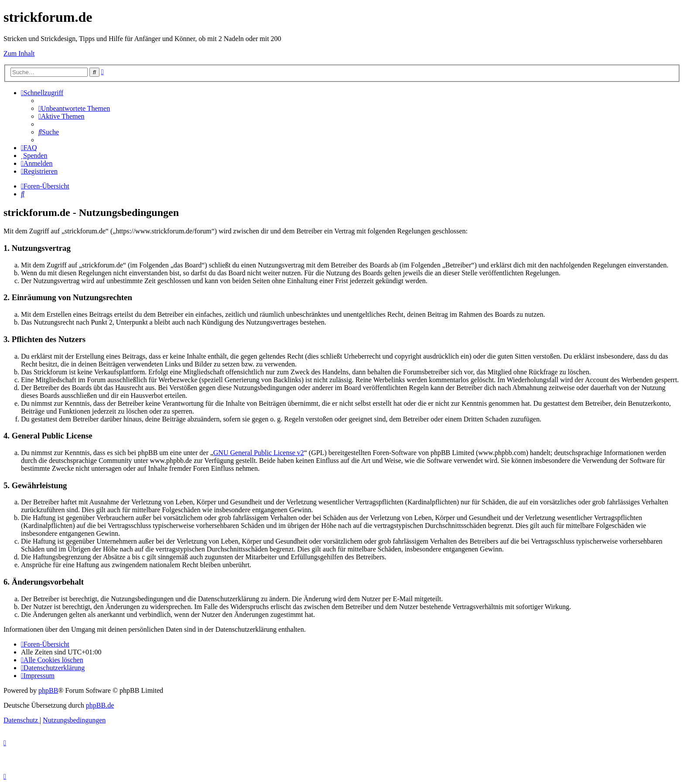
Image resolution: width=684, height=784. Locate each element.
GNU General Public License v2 (259, 453)
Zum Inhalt (19, 53)
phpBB (48, 690)
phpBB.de (100, 705)
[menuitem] (74, 108)
